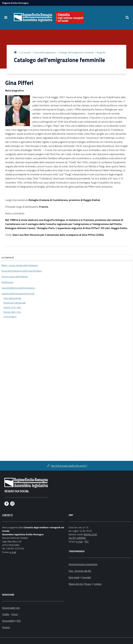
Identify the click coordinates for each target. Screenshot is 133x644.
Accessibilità (8, 621)
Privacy (88, 584)
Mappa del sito (76, 584)
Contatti (7, 515)
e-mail (13, 552)
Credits (6, 614)
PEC (87, 541)
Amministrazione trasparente (83, 564)
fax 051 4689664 (77, 538)
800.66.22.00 (90, 534)
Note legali (74, 577)
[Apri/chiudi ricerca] (127, 17)
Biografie (101, 52)
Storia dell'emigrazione (45, 52)
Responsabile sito (11, 608)
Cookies (98, 584)
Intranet (6, 627)
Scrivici (15, 614)
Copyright (86, 577)
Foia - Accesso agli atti (80, 571)
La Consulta (25, 52)
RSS (19, 621)
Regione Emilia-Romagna (15, 3)
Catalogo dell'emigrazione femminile (76, 52)
